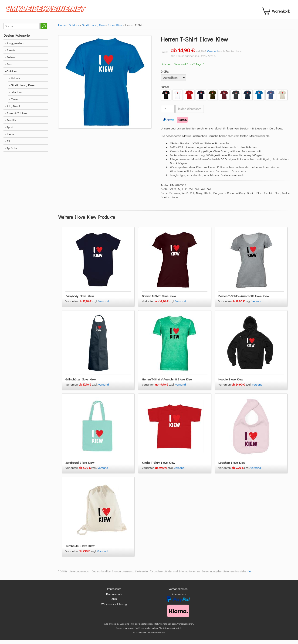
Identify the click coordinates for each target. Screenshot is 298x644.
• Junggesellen (14, 47)
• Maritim (15, 96)
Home (62, 29)
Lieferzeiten (178, 597)
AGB (114, 603)
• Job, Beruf (12, 110)
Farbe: (165, 91)
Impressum (114, 593)
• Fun (8, 68)
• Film (8, 145)
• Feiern (10, 61)
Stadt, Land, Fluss (94, 29)
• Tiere (14, 103)
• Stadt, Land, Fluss (22, 89)
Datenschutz (114, 597)
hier (249, 575)
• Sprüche (11, 152)
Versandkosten (178, 593)
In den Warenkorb (190, 113)
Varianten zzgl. (82, 305)
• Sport (9, 131)
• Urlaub (14, 82)
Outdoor (74, 29)
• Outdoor (11, 75)
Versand (212, 55)
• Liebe (9, 138)
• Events (10, 54)
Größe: (165, 75)
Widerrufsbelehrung (114, 607)
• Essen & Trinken (16, 117)
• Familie (10, 124)
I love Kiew (115, 29)
